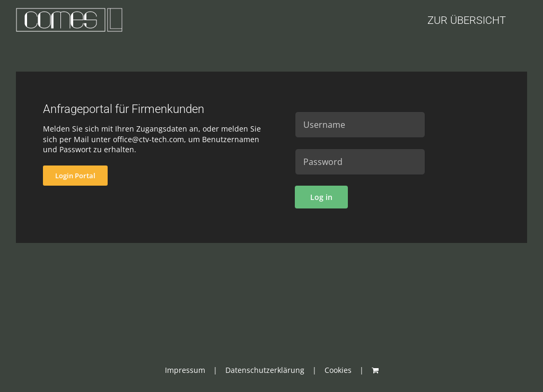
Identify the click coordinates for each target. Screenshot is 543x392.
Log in (321, 197)
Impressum (185, 370)
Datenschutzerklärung (265, 370)
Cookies (338, 370)
